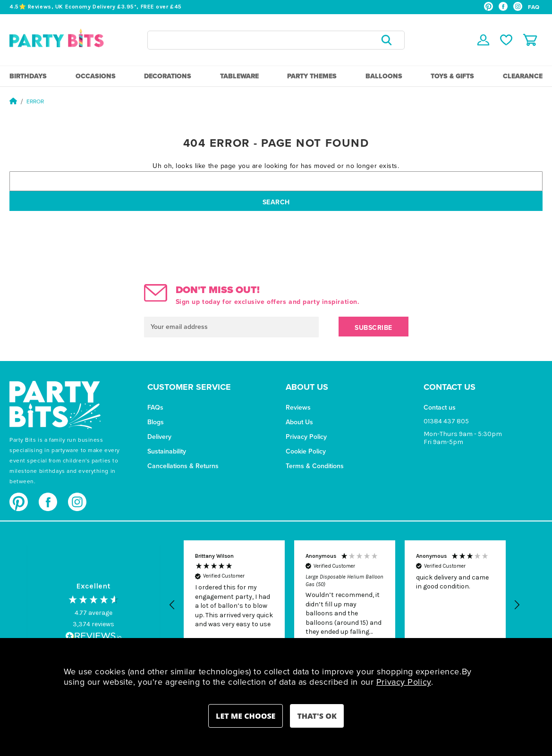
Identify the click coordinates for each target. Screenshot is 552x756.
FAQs (155, 407)
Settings (246, 716)
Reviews (298, 407)
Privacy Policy (306, 437)
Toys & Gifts (452, 76)
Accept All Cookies (317, 716)
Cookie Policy (306, 451)
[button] (172, 605)
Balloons (384, 76)
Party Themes (312, 76)
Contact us (440, 407)
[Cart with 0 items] (530, 40)
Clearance (523, 76)
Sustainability (167, 451)
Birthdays (28, 76)
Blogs (156, 422)
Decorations (168, 76)
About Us (299, 422)
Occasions (96, 76)
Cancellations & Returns (183, 466)
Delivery (159, 437)
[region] (344, 605)
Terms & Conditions (315, 466)
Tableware (239, 76)
